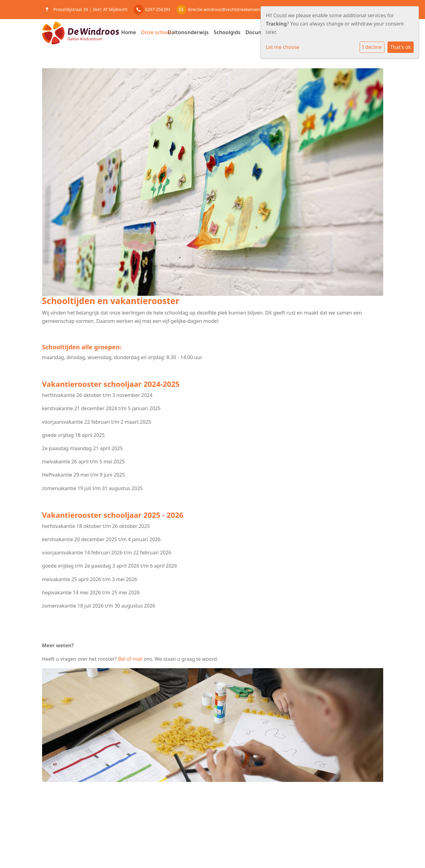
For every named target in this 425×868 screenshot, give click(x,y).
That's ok (401, 47)
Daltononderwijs (188, 32)
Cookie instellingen (66, 841)
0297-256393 (158, 9)
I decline (372, 47)
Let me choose (283, 47)
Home (129, 32)
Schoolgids (227, 32)
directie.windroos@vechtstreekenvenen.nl (229, 9)
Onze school (157, 32)
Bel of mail (130, 659)
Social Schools (367, 841)
